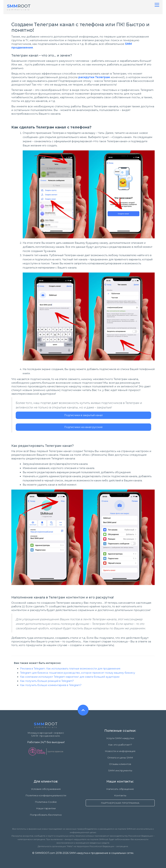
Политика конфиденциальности (46, 795)
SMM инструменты (120, 770)
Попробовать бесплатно (46, 815)
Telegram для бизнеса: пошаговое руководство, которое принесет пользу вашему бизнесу (78, 673)
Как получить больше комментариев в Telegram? (51, 685)
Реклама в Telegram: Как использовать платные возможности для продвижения (70, 669)
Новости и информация (120, 751)
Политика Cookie (46, 802)
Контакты (120, 795)
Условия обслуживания (46, 789)
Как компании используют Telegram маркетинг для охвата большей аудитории (70, 677)
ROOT (19, 6)
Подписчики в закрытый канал (83, 415)
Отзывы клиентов (120, 764)
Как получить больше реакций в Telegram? (47, 681)
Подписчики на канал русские (83, 427)
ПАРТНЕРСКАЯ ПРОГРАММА (120, 803)
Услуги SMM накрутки (120, 738)
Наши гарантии (46, 808)
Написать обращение (120, 789)
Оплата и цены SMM (120, 758)
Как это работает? (120, 745)
